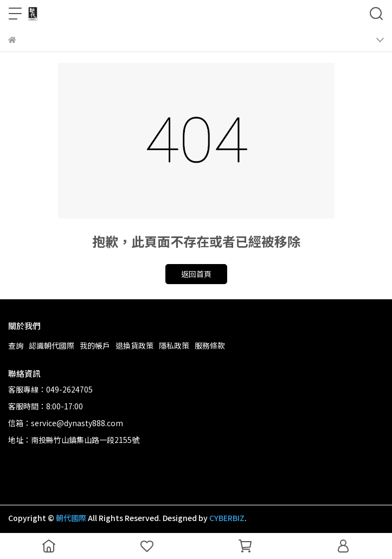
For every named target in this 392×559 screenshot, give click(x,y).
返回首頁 (196, 274)
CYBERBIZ (227, 518)
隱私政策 (174, 345)
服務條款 (210, 345)
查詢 (16, 345)
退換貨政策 (134, 345)
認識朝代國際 (52, 345)
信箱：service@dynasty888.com (66, 423)
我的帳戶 (95, 345)
